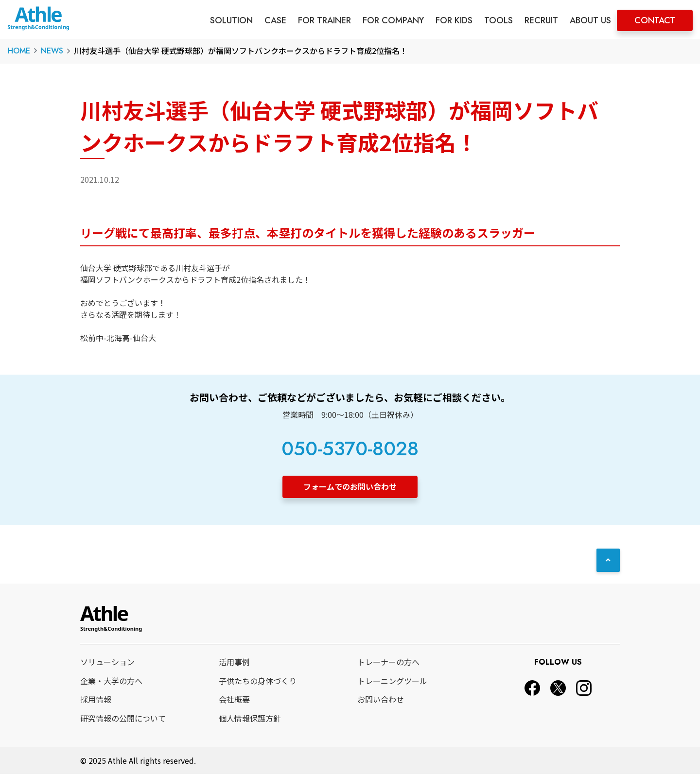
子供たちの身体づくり (258, 682)
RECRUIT (541, 20)
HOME (19, 51)
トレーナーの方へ (388, 663)
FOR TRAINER (324, 20)
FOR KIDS (454, 20)
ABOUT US (590, 20)
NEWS (52, 51)
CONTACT (655, 20)
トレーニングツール (392, 682)
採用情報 (96, 700)
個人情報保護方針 (250, 719)
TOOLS (499, 20)
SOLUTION (231, 20)
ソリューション (107, 663)
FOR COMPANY (393, 20)
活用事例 (234, 663)
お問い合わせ (381, 700)
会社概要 (234, 700)
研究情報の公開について (123, 719)
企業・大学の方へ (111, 682)
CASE (275, 20)
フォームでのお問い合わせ (350, 486)
